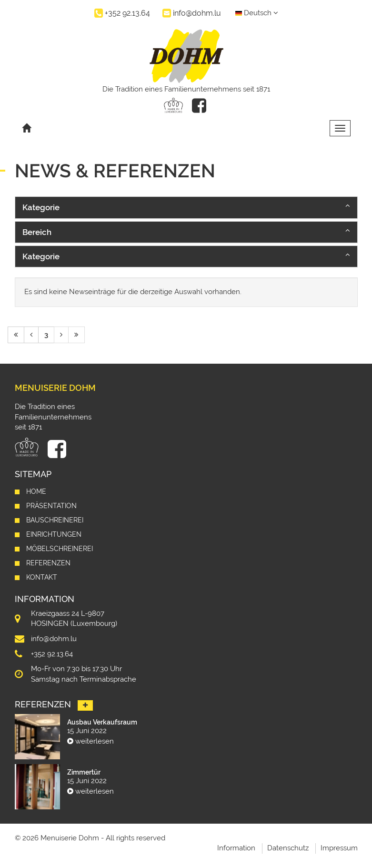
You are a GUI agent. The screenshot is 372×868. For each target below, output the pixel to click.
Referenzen (48, 563)
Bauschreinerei (55, 520)
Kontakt (42, 577)
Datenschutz (288, 848)
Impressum (339, 848)
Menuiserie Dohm (55, 388)
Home (36, 491)
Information (236, 848)
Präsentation (51, 506)
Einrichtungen (54, 534)
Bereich (37, 232)
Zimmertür (84, 772)
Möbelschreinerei (60, 549)
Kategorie (41, 207)
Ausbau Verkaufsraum (102, 722)
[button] (186, 207)
